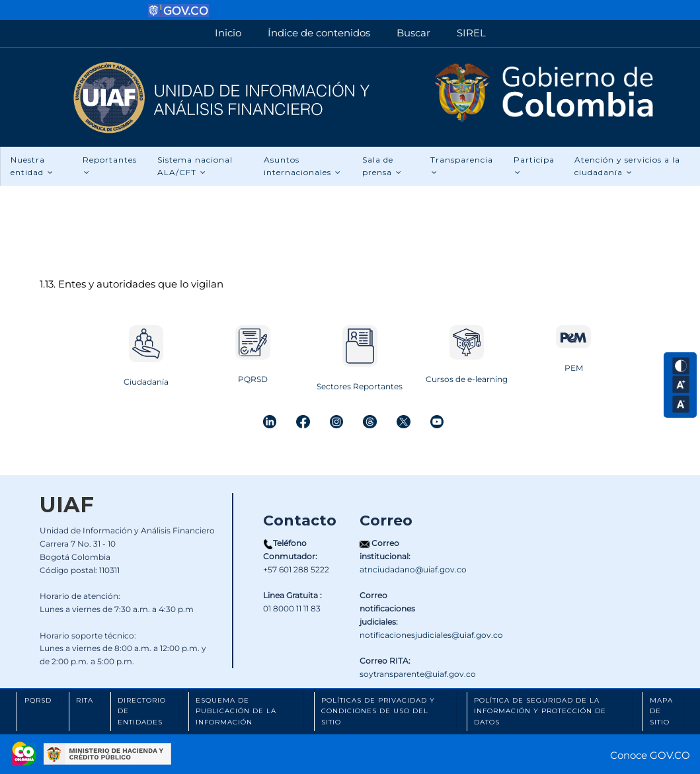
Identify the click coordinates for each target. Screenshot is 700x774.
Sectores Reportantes (360, 386)
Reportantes (110, 166)
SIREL (471, 33)
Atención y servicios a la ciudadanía (628, 166)
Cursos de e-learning (467, 379)
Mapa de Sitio (661, 711)
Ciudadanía (146, 382)
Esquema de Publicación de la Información (236, 711)
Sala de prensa (382, 166)
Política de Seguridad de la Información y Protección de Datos (540, 711)
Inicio (228, 33)
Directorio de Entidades (142, 711)
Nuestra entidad (32, 166)
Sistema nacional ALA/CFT (195, 166)
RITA (85, 700)
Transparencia (462, 166)
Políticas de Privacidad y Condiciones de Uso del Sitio (378, 711)
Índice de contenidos (319, 33)
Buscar (413, 33)
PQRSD (253, 379)
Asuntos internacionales (302, 166)
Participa (534, 166)
